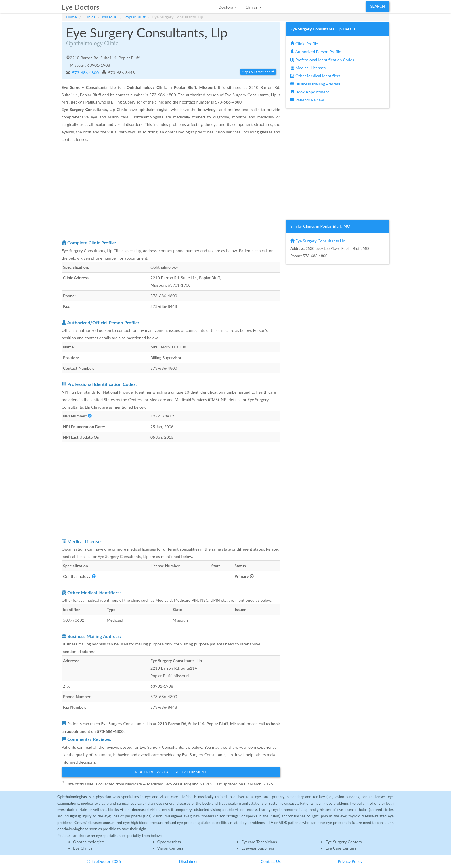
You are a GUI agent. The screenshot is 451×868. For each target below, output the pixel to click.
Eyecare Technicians (259, 842)
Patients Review (307, 100)
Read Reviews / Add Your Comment (171, 772)
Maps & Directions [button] (258, 72)
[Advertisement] (171, 191)
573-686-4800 (85, 73)
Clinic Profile (304, 44)
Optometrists (169, 842)
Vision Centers (170, 848)
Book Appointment (310, 92)
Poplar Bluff (135, 17)
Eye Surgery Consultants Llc (318, 241)
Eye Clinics (83, 848)
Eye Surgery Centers (344, 842)
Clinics (90, 17)
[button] (228, 6)
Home (71, 17)
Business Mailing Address (315, 84)
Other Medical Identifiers (315, 76)
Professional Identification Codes (322, 60)
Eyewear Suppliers (258, 848)
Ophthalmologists (89, 842)
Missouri (110, 17)
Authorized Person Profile (316, 52)
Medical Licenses (308, 68)
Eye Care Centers (341, 848)
